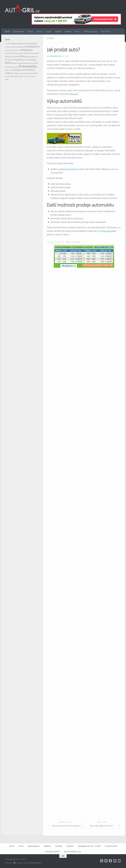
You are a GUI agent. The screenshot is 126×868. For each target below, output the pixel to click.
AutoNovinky (18, 31)
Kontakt (59, 846)
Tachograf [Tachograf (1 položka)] (20, 76)
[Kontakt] (115, 861)
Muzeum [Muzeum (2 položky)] (14, 63)
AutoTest (70, 846)
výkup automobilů (108, 231)
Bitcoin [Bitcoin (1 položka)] (37, 53)
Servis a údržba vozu (72, 851)
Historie (40, 31)
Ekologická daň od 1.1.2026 (89, 846)
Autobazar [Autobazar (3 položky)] (21, 43)
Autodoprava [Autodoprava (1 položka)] (14, 47)
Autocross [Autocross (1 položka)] (8, 47)
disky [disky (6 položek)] (22, 56)
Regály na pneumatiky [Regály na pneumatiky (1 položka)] (21, 73)
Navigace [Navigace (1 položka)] (20, 63)
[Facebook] (110, 861)
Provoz (78, 31)
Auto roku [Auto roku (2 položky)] (8, 50)
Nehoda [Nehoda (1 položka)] (25, 63)
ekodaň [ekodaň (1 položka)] (27, 57)
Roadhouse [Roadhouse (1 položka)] (30, 73)
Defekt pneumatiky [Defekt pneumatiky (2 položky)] (12, 56)
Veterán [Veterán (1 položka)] (34, 76)
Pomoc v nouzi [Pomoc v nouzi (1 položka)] (9, 70)
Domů (7, 31)
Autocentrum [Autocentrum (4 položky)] (31, 43)
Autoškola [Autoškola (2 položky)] (28, 53)
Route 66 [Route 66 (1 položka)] (36, 73)
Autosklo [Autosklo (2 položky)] (8, 53)
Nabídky (58, 31)
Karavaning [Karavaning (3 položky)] (32, 60)
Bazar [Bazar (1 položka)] (33, 53)
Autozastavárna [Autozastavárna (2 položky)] (18, 53)
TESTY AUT (106, 31)
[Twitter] (106, 861)
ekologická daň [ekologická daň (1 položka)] (34, 57)
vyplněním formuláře (67, 169)
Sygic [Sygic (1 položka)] (16, 76)
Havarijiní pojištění (52, 851)
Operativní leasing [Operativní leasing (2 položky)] (12, 67)
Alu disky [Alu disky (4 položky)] (12, 43)
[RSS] (102, 861)
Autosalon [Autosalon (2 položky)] (16, 50)
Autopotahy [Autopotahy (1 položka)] (21, 47)
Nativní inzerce (55, 56)
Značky (30, 31)
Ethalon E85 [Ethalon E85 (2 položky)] (9, 60)
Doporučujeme (34, 846)
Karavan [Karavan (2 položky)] (24, 60)
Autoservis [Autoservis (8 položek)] (26, 50)
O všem (68, 31)
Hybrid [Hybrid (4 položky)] (17, 60)
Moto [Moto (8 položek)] (8, 63)
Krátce (49, 31)
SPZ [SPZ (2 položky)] (13, 76)
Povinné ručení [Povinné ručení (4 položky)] (20, 70)
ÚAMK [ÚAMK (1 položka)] (7, 80)
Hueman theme (36, 863)
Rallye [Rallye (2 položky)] (12, 73)
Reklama (47, 846)
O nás (21, 846)
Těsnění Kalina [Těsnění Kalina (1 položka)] (27, 76)
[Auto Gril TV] (119, 861)
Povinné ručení (111, 846)
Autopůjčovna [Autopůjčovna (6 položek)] (32, 46)
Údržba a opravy (91, 31)
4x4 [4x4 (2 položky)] (6, 44)
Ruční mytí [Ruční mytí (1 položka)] (8, 76)
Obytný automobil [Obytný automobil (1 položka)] (33, 63)
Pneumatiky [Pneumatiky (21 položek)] (28, 66)
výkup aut (73, 94)
